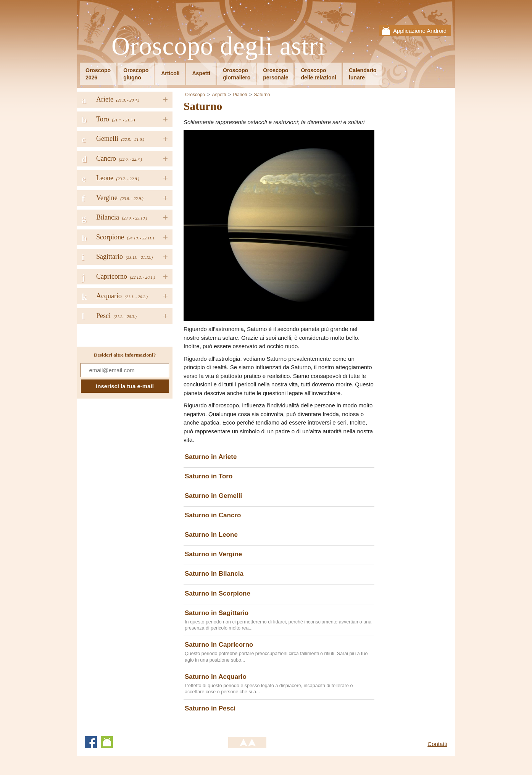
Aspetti (201, 73)
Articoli (170, 73)
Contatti (437, 744)
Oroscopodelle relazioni (318, 74)
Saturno (262, 95)
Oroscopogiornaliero (237, 74)
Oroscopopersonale (276, 74)
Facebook (91, 742)
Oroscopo (195, 95)
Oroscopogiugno (136, 74)
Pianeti (240, 95)
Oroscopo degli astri (218, 46)
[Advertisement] (419, 206)
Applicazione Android (420, 31)
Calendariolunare (363, 74)
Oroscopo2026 (98, 74)
